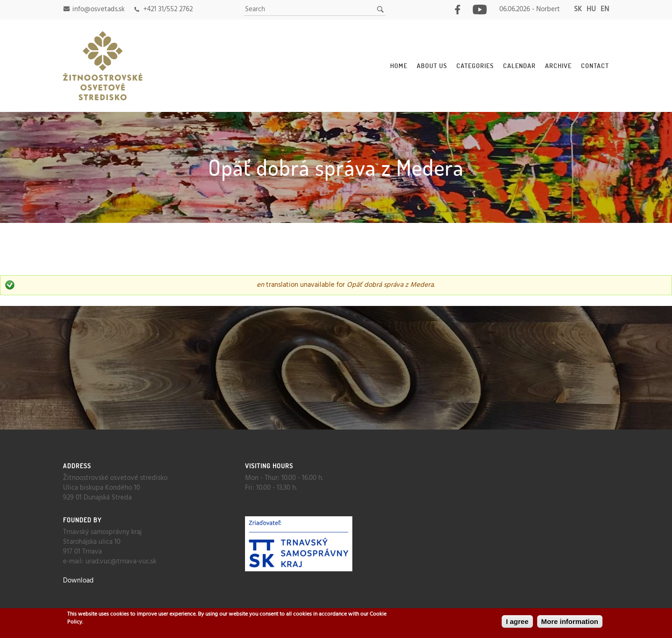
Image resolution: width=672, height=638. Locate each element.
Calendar (519, 66)
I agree (517, 621)
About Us (432, 66)
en (605, 9)
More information (570, 621)
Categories (475, 66)
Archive (558, 66)
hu (591, 9)
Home (399, 66)
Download (78, 581)
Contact (595, 66)
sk (578, 9)
